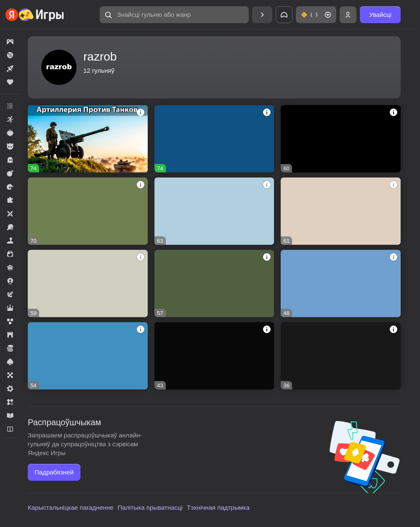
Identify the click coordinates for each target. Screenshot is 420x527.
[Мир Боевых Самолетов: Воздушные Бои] (341, 211)
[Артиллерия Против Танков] (88, 139)
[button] (174, 15)
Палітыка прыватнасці (150, 507)
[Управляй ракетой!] (88, 283)
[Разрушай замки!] (341, 283)
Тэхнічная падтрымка (218, 507)
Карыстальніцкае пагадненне (71, 507)
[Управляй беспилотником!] (214, 283)
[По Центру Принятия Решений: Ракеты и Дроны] (214, 139)
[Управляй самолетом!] (88, 211)
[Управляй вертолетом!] (88, 356)
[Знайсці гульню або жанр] (174, 15)
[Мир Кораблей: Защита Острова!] (341, 356)
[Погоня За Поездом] (214, 356)
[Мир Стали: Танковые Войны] (341, 139)
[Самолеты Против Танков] (214, 211)
